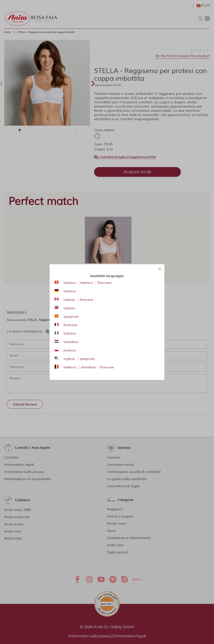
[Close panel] (160, 269)
